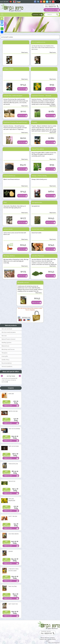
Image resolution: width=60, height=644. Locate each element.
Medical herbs (5, 346)
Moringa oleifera (9, 256)
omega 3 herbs (8, 69)
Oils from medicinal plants (9, 332)
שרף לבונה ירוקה (13, 604)
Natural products (11, 325)
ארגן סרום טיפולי (13, 464)
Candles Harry (5, 360)
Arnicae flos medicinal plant (13, 96)
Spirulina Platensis (38, 256)
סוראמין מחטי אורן (13, 534)
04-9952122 (50, 6)
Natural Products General (8, 339)
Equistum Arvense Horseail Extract (15, 122)
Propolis (34, 122)
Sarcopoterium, (37, 202)
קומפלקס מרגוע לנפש (14, 429)
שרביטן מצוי (12, 481)
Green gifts (5, 356)
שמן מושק (11, 394)
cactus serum (8, 229)
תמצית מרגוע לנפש (14, 446)
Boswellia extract (23, 283)
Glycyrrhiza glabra (38, 149)
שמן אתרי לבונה (13, 516)
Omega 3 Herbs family (39, 176)
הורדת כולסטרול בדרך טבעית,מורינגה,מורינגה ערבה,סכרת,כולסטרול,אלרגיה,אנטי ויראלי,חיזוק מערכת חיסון (42, 43)
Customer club (37, 15)
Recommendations (7, 363)
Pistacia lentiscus (9, 176)
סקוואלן (11, 551)
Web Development (54, 643)
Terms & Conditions (7, 367)
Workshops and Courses (8, 349)
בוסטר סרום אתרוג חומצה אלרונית (13, 570)
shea (5, 202)
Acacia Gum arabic (38, 229)
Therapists (5, 353)
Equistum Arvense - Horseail (41, 96)
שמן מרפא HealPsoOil (12, 500)
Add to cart (22, 89)
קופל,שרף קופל (13, 586)
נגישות (2, 19)
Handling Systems (6, 343)
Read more (25, 52)
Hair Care (4, 336)
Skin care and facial (7, 329)
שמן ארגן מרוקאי (13, 411)
